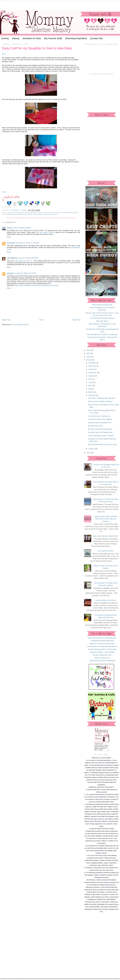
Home (41, 320)
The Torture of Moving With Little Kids (102, 398)
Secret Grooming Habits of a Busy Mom (102, 649)
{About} (16, 38)
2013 (89, 357)
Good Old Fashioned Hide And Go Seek (102, 444)
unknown (10, 273)
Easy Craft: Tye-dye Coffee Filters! (106, 536)
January (92, 449)
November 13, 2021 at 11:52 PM (27, 243)
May (90, 386)
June (90, 382)
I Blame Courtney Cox (102, 658)
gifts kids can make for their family (17, 214)
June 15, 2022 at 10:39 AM (28, 258)
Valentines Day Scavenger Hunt (100, 423)
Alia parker (11, 243)
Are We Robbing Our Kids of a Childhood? (102, 334)
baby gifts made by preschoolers (23, 213)
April (90, 389)
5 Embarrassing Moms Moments (102, 641)
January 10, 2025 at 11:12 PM (25, 273)
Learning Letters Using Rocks (106, 600)
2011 (89, 453)
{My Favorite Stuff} (53, 38)
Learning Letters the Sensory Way (100, 432)
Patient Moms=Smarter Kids (102, 305)
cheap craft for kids (47, 213)
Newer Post (6, 320)
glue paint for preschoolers (46, 214)
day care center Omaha (45, 232)
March (91, 392)
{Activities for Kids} (32, 38)
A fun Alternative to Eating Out (99, 416)
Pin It (4, 54)
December (92, 363)
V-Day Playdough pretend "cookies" (101, 436)
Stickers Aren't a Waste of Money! (100, 401)
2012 (89, 360)
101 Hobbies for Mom (106, 551)
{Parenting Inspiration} (76, 38)
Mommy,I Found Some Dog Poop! (102, 644)
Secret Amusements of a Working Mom (102, 638)
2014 (89, 353)
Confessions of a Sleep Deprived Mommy (102, 646)
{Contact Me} (96, 38)
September (93, 372)
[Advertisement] (60, 5)
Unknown (15, 210)
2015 (89, 350)
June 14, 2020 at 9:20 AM (22, 228)
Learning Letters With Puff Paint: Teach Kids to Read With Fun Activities (106, 519)
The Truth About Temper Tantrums (102, 318)
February (92, 395)
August (91, 376)
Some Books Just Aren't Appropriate (102, 661)
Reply (9, 237)
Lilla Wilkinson (12, 258)
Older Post (76, 320)
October (92, 369)
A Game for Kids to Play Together (100, 419)
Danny (9, 228)
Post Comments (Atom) (20, 325)
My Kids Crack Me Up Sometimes (100, 429)
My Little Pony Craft (95, 426)
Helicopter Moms (102, 321)
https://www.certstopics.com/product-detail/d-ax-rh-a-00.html (37, 285)
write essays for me (22, 261)
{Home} (5, 38)
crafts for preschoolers (67, 213)
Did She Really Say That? (102, 655)
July (90, 379)
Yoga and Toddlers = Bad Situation (102, 652)
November (92, 366)
